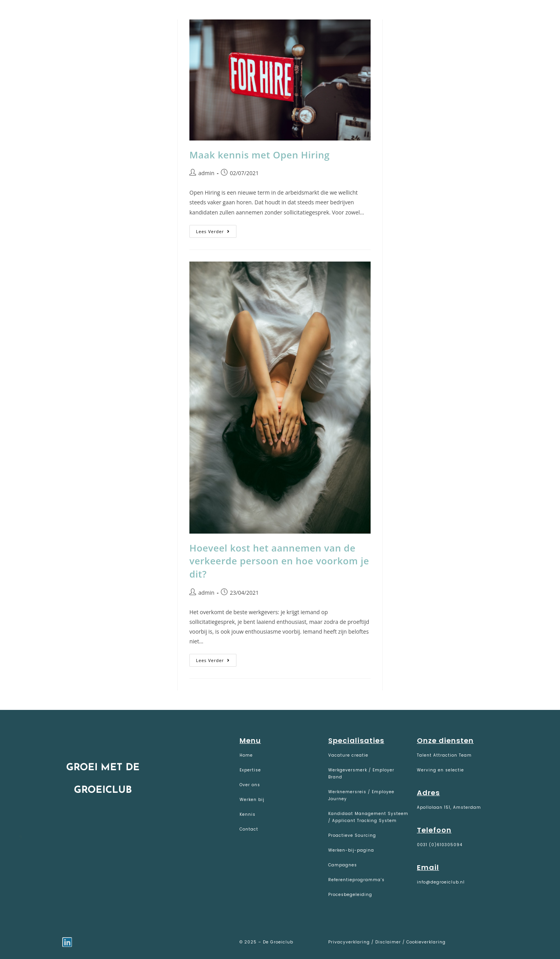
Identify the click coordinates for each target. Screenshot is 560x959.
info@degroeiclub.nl (441, 882)
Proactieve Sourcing (352, 835)
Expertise (250, 770)
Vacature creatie (348, 755)
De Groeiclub (55, 16)
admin (206, 173)
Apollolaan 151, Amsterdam (449, 807)
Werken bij (252, 800)
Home (246, 755)
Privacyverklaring (350, 942)
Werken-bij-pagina (351, 850)
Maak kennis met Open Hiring (260, 155)
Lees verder (216, 230)
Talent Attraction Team (444, 755)
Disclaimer (388, 942)
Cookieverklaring (426, 942)
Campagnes (343, 865)
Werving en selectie (440, 770)
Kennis (248, 814)
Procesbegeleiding (350, 895)
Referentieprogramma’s (356, 880)
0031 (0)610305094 (440, 845)
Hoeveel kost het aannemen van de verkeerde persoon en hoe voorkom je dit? (279, 561)
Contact (249, 829)
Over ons (250, 785)
